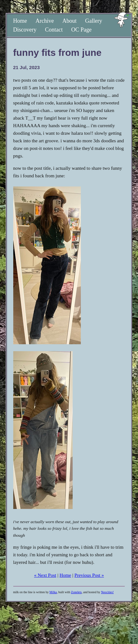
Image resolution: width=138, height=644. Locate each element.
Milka (53, 592)
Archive (45, 21)
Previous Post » (89, 575)
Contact (54, 30)
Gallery (93, 21)
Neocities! (107, 592)
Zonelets (76, 592)
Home (20, 21)
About (69, 21)
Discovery (25, 30)
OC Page (81, 30)
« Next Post (45, 575)
